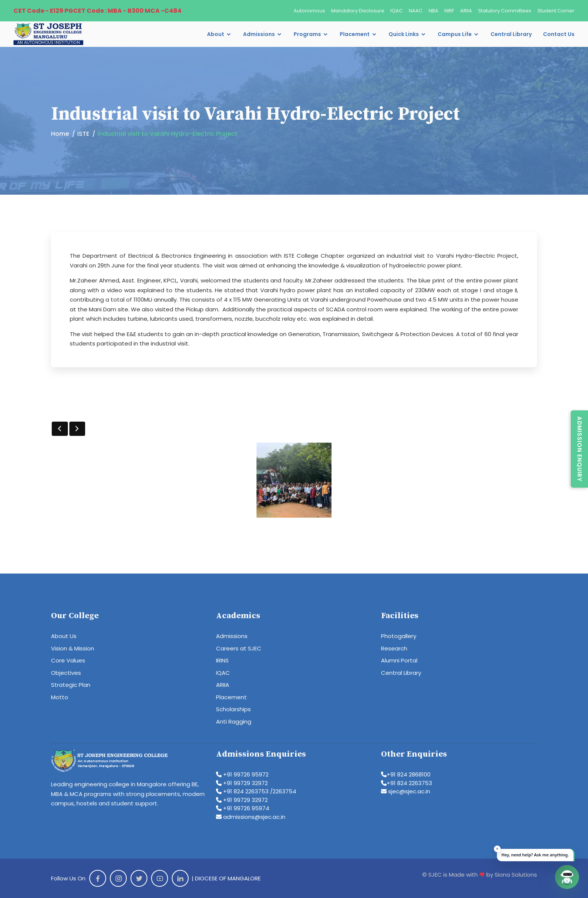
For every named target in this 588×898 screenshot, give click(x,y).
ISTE (83, 134)
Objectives (66, 673)
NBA (433, 11)
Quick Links (404, 34)
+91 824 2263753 (406, 783)
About (216, 34)
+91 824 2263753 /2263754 (256, 791)
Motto (60, 697)
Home (60, 134)
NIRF (449, 11)
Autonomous (309, 11)
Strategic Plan (71, 685)
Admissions (259, 34)
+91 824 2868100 (406, 774)
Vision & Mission (73, 648)
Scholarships (233, 709)
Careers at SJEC (239, 648)
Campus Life (455, 34)
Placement (355, 34)
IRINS (222, 660)
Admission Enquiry (580, 449)
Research (394, 648)
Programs (307, 34)
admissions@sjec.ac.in (251, 817)
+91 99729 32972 (242, 783)
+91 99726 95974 (243, 808)
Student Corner (556, 11)
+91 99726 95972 (242, 774)
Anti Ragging (234, 722)
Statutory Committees (505, 11)
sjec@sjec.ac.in (406, 791)
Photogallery (399, 636)
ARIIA (466, 11)
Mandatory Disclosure (358, 11)
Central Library (511, 34)
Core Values (68, 660)
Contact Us (559, 34)
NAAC (416, 11)
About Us (64, 636)
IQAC (397, 11)
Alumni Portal (399, 660)
